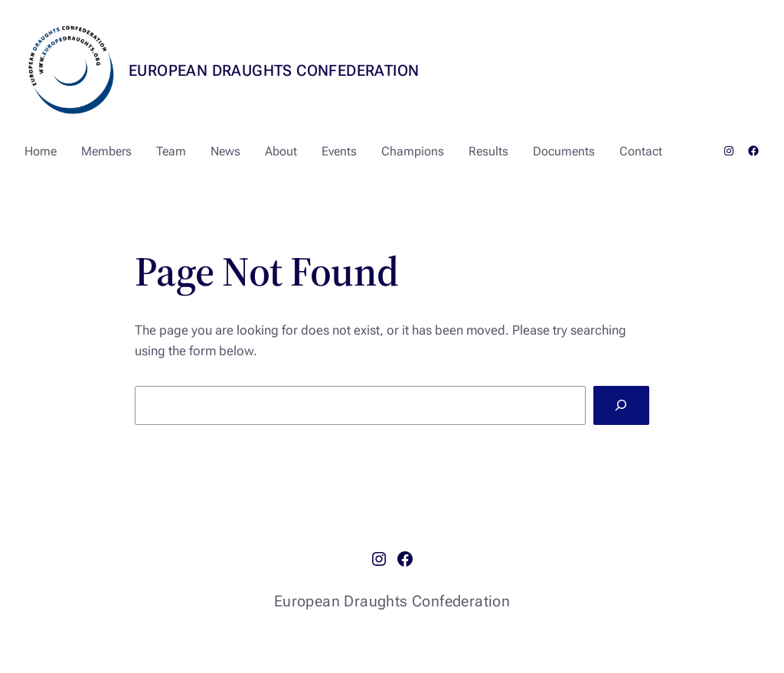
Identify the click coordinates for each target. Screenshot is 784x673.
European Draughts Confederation (274, 70)
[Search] (621, 405)
